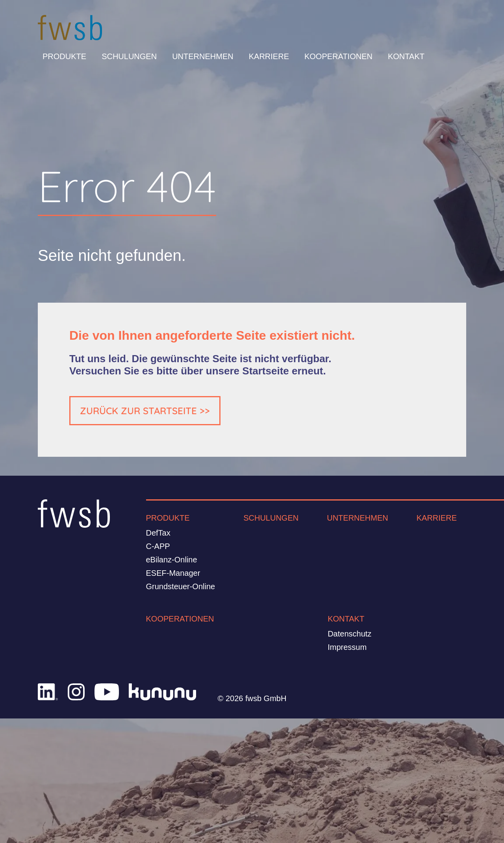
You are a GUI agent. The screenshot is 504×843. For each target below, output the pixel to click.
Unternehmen (203, 56)
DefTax (158, 533)
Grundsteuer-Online (181, 586)
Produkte (64, 56)
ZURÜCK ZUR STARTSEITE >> (145, 411)
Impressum (347, 647)
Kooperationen (338, 56)
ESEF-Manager (173, 573)
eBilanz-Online (172, 560)
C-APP (158, 546)
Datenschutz (349, 634)
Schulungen (129, 56)
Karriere (269, 56)
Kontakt (406, 56)
